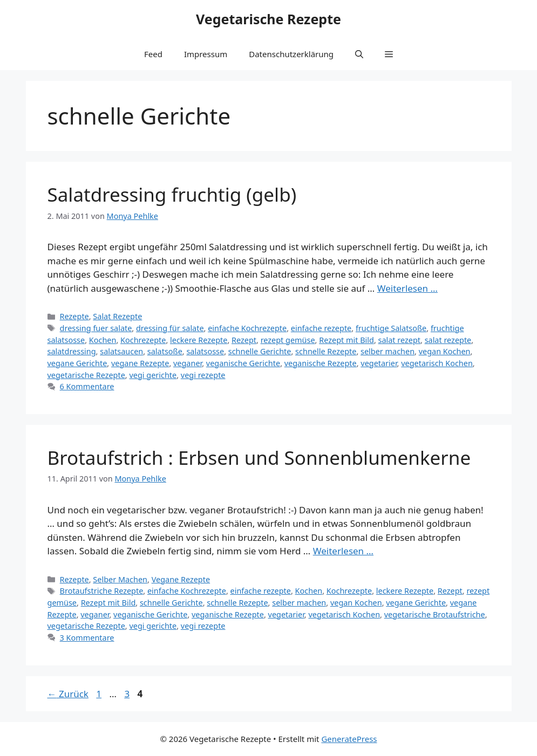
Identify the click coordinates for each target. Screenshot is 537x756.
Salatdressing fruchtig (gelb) (172, 194)
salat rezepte (448, 340)
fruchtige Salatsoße (391, 328)
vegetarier (379, 363)
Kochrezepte (143, 340)
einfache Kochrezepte (247, 328)
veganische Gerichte (243, 363)
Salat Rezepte (117, 316)
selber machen (388, 351)
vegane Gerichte (77, 363)
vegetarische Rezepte (86, 375)
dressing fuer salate (96, 328)
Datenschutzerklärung (291, 54)
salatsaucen (121, 351)
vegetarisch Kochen (437, 363)
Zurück (68, 694)
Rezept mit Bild (346, 340)
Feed (153, 54)
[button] (359, 54)
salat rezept (400, 340)
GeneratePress (349, 739)
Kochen (103, 340)
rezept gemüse (288, 340)
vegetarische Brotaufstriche (435, 614)
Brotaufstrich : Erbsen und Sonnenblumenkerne (259, 458)
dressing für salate (170, 328)
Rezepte (74, 316)
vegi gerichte (153, 375)
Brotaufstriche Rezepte (102, 591)
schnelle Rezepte (326, 351)
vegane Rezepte (140, 363)
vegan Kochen (445, 351)
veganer (188, 363)
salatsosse (205, 351)
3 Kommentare (87, 638)
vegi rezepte (203, 375)
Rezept (244, 340)
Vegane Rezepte (181, 579)
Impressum (206, 54)
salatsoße (165, 351)
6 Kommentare (87, 386)
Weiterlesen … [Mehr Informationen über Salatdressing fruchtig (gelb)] (407, 288)
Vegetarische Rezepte (268, 19)
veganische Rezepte (321, 363)
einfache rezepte (321, 328)
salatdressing (72, 351)
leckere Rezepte (199, 340)
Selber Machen (120, 579)
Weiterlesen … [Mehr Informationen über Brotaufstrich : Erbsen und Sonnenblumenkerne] (343, 551)
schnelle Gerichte (260, 351)
